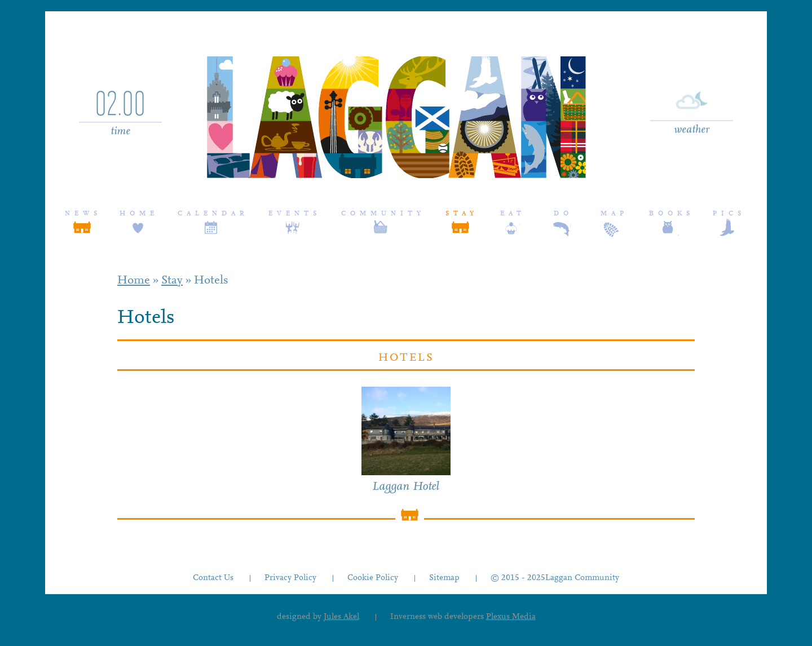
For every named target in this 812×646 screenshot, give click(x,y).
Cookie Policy (373, 578)
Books (672, 214)
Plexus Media (511, 617)
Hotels (211, 281)
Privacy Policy (290, 578)
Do (563, 214)
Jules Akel (341, 617)
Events (295, 214)
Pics (729, 214)
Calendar (213, 214)
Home (139, 214)
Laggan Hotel (406, 487)
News (83, 214)
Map (614, 214)
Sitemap (444, 578)
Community (383, 214)
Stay (462, 214)
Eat (513, 214)
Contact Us (213, 578)
